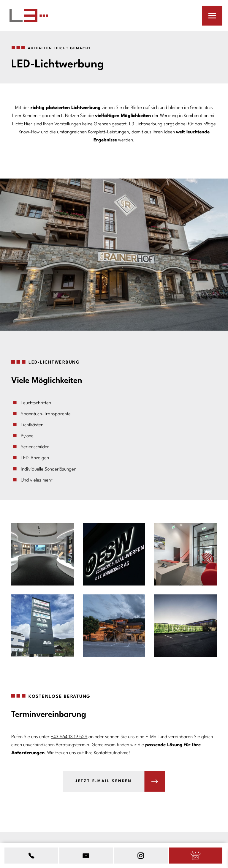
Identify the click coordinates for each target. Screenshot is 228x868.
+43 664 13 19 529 (69, 737)
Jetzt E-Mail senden (104, 781)
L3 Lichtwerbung (146, 124)
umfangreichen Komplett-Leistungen (93, 132)
